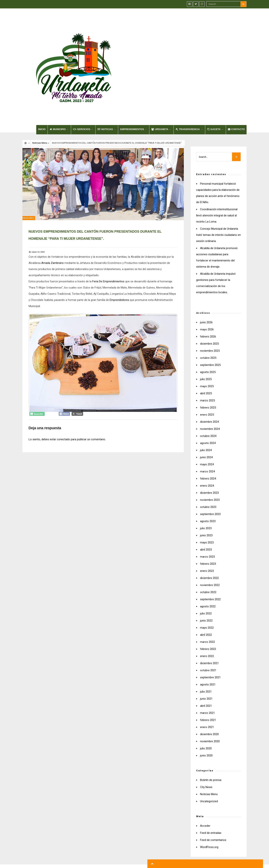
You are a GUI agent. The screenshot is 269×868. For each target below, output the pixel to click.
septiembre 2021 (210, 606)
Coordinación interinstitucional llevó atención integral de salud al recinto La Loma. (217, 144)
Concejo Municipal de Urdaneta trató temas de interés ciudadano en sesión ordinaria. (218, 163)
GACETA (214, 57)
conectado (65, 370)
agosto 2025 (208, 300)
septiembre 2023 (210, 442)
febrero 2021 (208, 648)
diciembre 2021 (209, 591)
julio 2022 (206, 542)
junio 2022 (206, 549)
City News (206, 715)
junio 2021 (206, 627)
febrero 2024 (208, 407)
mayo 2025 (207, 314)
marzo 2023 (207, 485)
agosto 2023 (208, 449)
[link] (54, 193)
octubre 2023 (208, 435)
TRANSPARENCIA (188, 57)
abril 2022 (206, 563)
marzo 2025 (207, 329)
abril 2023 (206, 478)
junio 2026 (206, 251)
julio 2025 (206, 307)
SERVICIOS (82, 57)
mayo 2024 (207, 393)
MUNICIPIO (58, 57)
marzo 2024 (207, 400)
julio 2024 (206, 378)
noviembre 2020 (210, 670)
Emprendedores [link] (128, 230)
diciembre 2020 (209, 662)
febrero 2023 (208, 492)
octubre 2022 (208, 520)
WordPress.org (209, 775)
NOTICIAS (105, 57)
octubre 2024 (208, 364)
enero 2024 (207, 414)
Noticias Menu (40, 71)
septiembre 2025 (210, 293)
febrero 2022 (208, 577)
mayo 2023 (207, 471)
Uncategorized (209, 730)
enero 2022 (207, 584)
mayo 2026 (207, 258)
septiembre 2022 (210, 528)
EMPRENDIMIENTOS (132, 57)
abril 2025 (206, 322)
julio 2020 (206, 677)
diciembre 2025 (209, 272)
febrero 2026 (208, 265)
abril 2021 (206, 634)
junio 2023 (206, 464)
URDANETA (160, 57)
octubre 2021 (208, 599)
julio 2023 (206, 457)
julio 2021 (206, 620)
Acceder (205, 754)
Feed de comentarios (213, 768)
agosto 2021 (208, 613)
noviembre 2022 (210, 513)
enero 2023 (207, 499)
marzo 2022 (207, 570)
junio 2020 (206, 684)
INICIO (42, 57)
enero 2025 (207, 343)
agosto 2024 (208, 371)
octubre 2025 (208, 286)
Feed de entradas (211, 761)
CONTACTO (236, 57)
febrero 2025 (208, 336)
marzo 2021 (207, 641)
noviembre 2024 (210, 357)
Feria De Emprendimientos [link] (110, 212)
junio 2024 (206, 386)
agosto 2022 (208, 535)
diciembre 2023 (209, 421)
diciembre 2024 (209, 350)
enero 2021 (207, 655)
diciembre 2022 (209, 506)
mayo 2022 (207, 556)
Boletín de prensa (211, 708)
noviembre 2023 (210, 428)
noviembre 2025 (210, 279)
